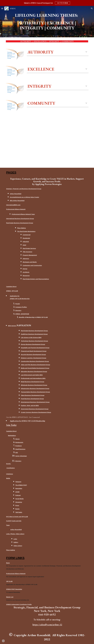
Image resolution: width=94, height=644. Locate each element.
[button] (2, 8)
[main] (47, 15)
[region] (47, 3)
